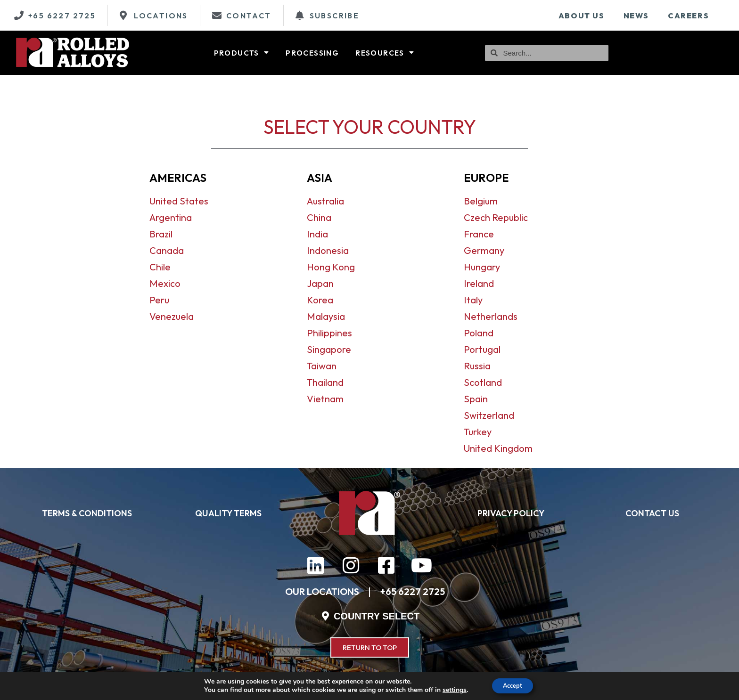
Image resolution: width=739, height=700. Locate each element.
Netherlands (491, 316)
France (479, 234)
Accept (513, 685)
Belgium (481, 201)
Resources (385, 53)
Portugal (482, 349)
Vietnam (325, 399)
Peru (159, 300)
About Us (582, 16)
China (319, 217)
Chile (160, 267)
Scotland (483, 382)
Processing (312, 53)
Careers (688, 16)
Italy (473, 300)
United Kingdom (498, 448)
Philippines (329, 333)
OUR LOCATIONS (322, 591)
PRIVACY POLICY (511, 513)
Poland (479, 333)
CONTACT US (652, 513)
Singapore (329, 349)
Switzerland (489, 415)
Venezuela (172, 316)
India (317, 234)
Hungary (482, 267)
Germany (484, 250)
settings (450, 690)
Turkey (478, 432)
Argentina (171, 217)
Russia (477, 366)
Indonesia (328, 250)
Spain (476, 399)
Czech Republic (496, 217)
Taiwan (322, 366)
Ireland (479, 283)
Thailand (325, 382)
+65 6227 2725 (412, 591)
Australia (325, 201)
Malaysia (326, 316)
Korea (320, 300)
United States (179, 201)
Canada (167, 250)
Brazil (161, 234)
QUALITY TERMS (228, 513)
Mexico (165, 283)
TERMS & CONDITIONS (87, 513)
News (636, 16)
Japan (320, 283)
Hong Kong (331, 267)
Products (242, 53)
